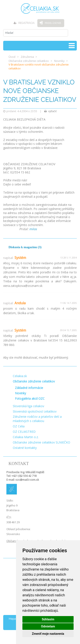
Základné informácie (29, 388)
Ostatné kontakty (25, 448)
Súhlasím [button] (48, 619)
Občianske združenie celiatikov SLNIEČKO (41, 442)
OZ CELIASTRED (24, 432)
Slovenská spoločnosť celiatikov (35, 411)
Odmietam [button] (48, 626)
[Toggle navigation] (72, 46)
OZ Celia (19, 426)
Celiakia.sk (20, 376)
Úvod (12, 57)
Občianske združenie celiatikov (29, 61)
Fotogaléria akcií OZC (30, 398)
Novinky (59, 61)
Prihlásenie (53, 23)
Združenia (27, 57)
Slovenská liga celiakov (28, 406)
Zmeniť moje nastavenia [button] (48, 634)
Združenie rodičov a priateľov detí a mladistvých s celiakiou (37, 419)
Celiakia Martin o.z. (26, 437)
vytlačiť (50, 111)
